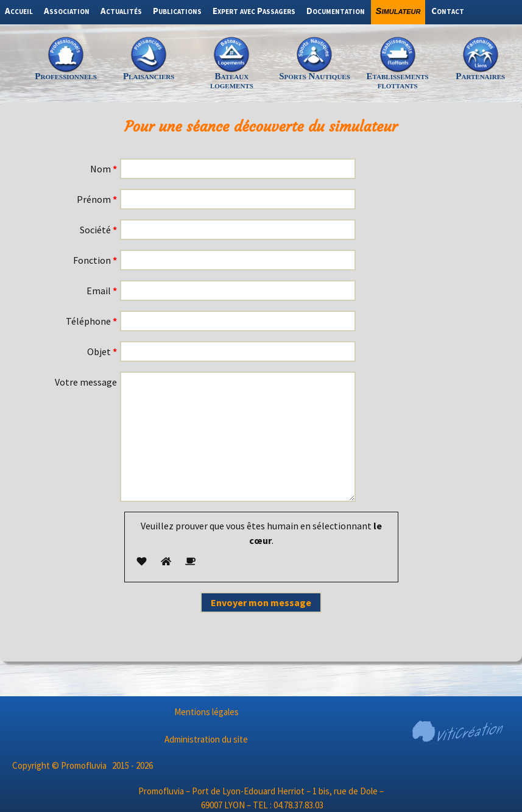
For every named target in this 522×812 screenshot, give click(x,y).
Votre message (86, 382)
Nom (104, 169)
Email (102, 291)
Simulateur (398, 11)
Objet (102, 351)
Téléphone (91, 321)
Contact (448, 11)
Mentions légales (206, 712)
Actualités (121, 11)
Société (98, 230)
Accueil (19, 11)
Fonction (95, 260)
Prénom (97, 199)
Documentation (336, 11)
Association (67, 11)
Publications (177, 11)
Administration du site (206, 739)
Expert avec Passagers (254, 11)
